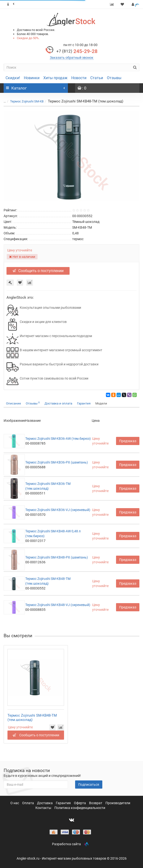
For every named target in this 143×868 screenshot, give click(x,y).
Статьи (97, 78)
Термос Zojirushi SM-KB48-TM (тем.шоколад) (32, 718)
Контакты (44, 808)
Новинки (32, 78)
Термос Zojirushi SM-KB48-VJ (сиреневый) (58, 605)
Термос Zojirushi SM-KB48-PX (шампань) (57, 557)
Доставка (45, 803)
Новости (79, 78)
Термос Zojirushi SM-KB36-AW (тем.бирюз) (58, 439)
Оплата (28, 803)
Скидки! (13, 78)
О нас (15, 803)
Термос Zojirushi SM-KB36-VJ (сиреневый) (58, 510)
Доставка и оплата (58, 403)
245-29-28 (77, 51)
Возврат (96, 803)
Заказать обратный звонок (72, 58)
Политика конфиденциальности (80, 808)
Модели (101, 403)
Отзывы (114, 78)
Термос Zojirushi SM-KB (27, 101)
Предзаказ (128, 441)
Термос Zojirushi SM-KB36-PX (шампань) (57, 462)
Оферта (80, 803)
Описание (13, 403)
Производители (118, 803)
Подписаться (89, 785)
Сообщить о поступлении (38, 271)
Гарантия (84, 403)
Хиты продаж (55, 78)
